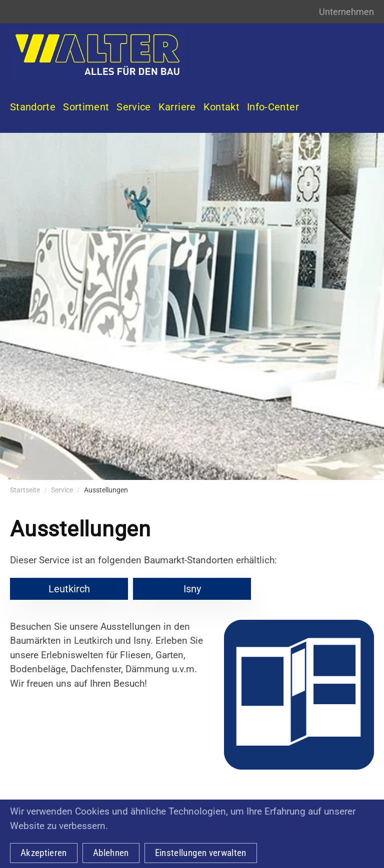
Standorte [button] (33, 107)
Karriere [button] (177, 107)
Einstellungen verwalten (201, 853)
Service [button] (133, 107)
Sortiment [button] (86, 107)
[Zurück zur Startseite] (97, 54)
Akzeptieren (44, 853)
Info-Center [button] (273, 107)
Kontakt (221, 107)
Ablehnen (111, 853)
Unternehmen (346, 12)
